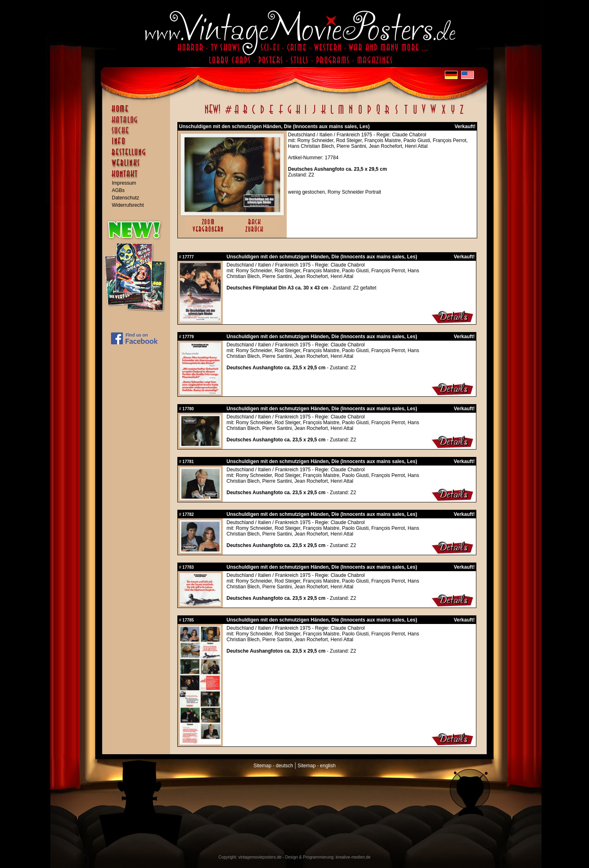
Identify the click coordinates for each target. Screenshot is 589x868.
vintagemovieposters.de (260, 857)
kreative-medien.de (353, 857)
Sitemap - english (317, 766)
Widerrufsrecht (128, 205)
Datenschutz (126, 198)
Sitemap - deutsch (273, 766)
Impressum (124, 183)
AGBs (118, 190)
